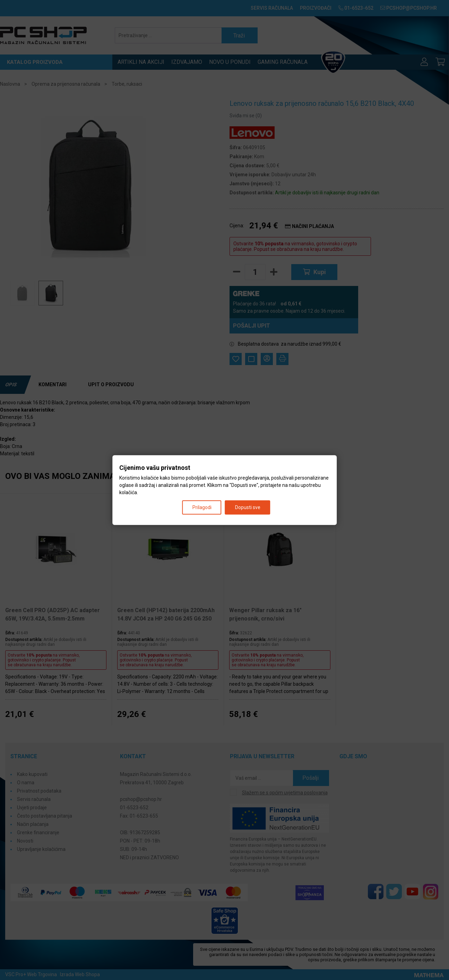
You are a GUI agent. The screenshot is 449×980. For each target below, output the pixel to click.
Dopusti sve (248, 507)
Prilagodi (202, 507)
